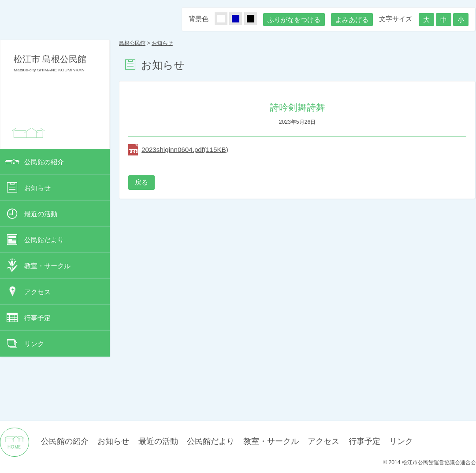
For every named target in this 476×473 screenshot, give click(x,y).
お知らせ (37, 188)
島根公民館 (132, 43)
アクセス (37, 292)
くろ (256, 19)
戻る (141, 182)
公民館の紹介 (44, 162)
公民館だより (44, 240)
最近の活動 (41, 214)
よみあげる (352, 20)
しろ (226, 19)
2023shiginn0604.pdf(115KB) (185, 150)
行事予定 (37, 318)
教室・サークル (47, 266)
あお (241, 19)
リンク (34, 344)
